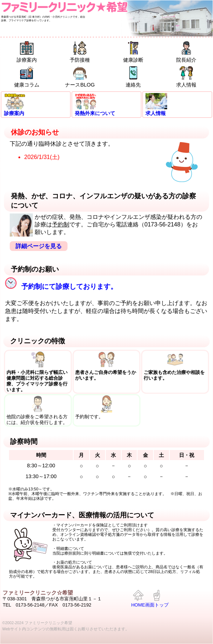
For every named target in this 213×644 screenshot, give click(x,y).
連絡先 (133, 77)
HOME (138, 599)
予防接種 (80, 52)
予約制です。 (107, 407)
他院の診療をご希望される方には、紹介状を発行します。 (38, 410)
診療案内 (27, 52)
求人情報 (186, 77)
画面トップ (157, 599)
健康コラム (27, 77)
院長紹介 (186, 52)
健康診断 (133, 52)
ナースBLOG (80, 77)
